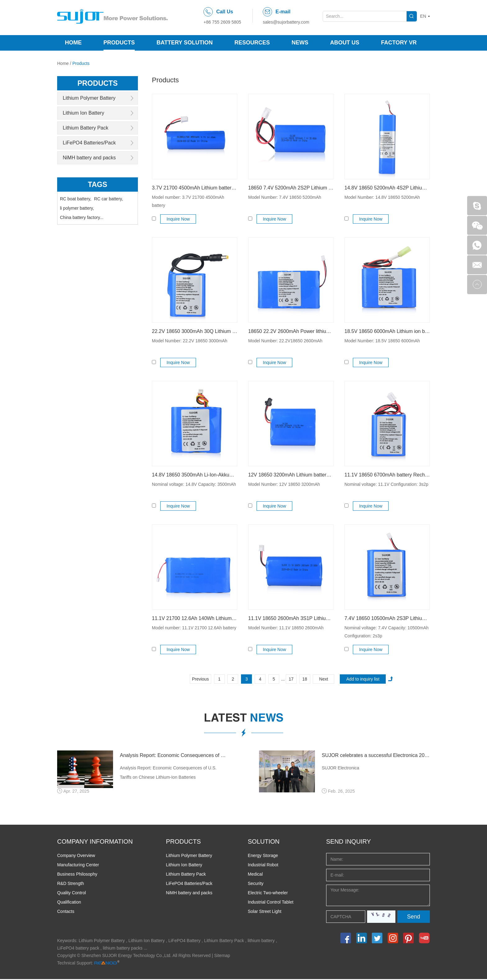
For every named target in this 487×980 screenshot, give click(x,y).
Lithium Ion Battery (83, 113)
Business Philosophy (77, 875)
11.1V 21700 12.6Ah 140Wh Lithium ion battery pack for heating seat (195, 618)
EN (423, 16)
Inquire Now (179, 219)
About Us (345, 43)
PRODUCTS (183, 842)
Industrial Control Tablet (271, 903)
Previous (200, 679)
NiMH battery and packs (89, 157)
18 (305, 679)
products (98, 83)
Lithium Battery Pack (86, 128)
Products (119, 43)
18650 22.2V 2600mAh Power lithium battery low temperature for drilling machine (291, 331)
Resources (252, 43)
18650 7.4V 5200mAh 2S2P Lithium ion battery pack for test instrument (291, 188)
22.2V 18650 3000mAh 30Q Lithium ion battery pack (195, 331)
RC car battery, (109, 198)
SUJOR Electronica (341, 768)
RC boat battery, (76, 198)
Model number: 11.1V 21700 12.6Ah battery (194, 628)
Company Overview (76, 856)
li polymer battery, (77, 207)
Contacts (66, 912)
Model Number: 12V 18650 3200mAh (284, 484)
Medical (255, 875)
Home (73, 43)
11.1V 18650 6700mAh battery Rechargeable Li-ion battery (387, 475)
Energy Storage (263, 856)
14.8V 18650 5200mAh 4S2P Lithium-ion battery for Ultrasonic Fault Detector (387, 188)
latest (244, 719)
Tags (98, 184)
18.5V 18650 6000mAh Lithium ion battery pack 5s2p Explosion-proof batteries (387, 331)
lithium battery (261, 941)
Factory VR (399, 43)
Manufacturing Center (78, 866)
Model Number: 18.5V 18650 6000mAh (382, 341)
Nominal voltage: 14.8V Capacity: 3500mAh (194, 484)
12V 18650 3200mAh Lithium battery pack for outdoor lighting (291, 475)
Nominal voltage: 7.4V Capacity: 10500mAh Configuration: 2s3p (387, 632)
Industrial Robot (263, 866)
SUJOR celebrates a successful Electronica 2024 (376, 755)
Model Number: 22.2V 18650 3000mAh (190, 341)
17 (291, 679)
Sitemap (222, 956)
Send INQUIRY (348, 842)
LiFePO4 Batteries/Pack (89, 142)
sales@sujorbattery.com (286, 22)
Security (256, 884)
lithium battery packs (123, 949)
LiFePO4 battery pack (78, 949)
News (300, 43)
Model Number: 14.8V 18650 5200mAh (382, 197)
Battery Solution (185, 43)
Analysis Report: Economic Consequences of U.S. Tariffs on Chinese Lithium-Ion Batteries (174, 755)
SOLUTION (264, 842)
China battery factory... (82, 217)
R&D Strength (71, 884)
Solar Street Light (265, 912)
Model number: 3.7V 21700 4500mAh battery (188, 201)
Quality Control (72, 894)
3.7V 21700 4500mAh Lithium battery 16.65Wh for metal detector (195, 188)
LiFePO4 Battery (184, 941)
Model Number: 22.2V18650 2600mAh (285, 341)
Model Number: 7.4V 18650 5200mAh (285, 197)
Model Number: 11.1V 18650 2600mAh (286, 628)
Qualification (69, 903)
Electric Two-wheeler (268, 894)
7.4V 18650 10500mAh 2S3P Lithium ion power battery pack (387, 618)
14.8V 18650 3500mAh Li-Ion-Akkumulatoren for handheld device (195, 475)
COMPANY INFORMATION (95, 842)
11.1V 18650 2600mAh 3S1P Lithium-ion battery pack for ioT (291, 618)
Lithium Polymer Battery (89, 98)
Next (324, 679)
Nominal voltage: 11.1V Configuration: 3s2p (386, 484)
